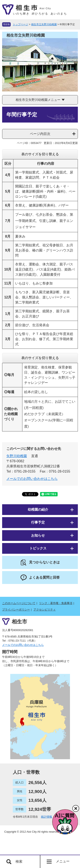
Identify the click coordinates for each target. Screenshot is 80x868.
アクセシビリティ (45, 610)
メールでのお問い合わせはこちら (32, 479)
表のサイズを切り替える (40, 154)
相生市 (19, 622)
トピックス (38, 548)
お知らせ (38, 535)
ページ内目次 (40, 134)
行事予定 (38, 522)
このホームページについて (19, 603)
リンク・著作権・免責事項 (56, 603)
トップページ (20, 24)
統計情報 (47, 817)
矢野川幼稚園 (17, 456)
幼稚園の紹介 (38, 510)
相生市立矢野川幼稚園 (44, 24)
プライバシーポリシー (16, 610)
